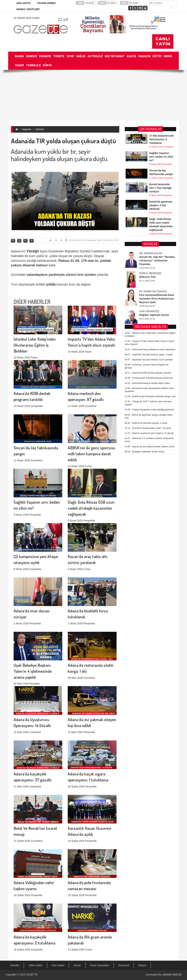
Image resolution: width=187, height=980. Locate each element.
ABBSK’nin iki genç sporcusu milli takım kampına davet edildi (92, 402)
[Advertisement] (93, 95)
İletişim (142, 965)
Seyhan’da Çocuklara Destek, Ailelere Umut (150, 320)
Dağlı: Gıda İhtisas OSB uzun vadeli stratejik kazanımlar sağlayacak (91, 456)
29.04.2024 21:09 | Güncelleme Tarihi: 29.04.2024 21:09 (92, 240)
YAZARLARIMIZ (46, 3)
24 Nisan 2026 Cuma (27, 18)
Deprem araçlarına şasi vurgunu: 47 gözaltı (149, 307)
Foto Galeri (58, 965)
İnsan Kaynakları (99, 965)
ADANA (40, 129)
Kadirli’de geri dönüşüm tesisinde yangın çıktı (150, 270)
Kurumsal (124, 965)
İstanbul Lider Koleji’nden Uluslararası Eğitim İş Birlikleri (35, 293)
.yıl (63, 19)
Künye (77, 965)
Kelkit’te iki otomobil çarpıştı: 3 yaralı (146, 297)
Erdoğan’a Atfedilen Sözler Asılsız (145, 325)
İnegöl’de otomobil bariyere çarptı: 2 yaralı (149, 228)
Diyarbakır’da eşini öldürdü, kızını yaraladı (149, 233)
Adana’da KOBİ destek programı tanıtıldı (148, 247)
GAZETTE (32, 975)
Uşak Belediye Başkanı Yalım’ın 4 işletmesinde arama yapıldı (33, 619)
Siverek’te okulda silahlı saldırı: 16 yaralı (148, 302)
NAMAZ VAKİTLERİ (28, 9)
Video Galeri (35, 965)
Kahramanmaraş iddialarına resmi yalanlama (150, 223)
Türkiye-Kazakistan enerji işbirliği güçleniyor (150, 283)
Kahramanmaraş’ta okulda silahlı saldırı (148, 257)
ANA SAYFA (24, 3)
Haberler (27, 129)
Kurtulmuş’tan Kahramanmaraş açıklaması (149, 252)
